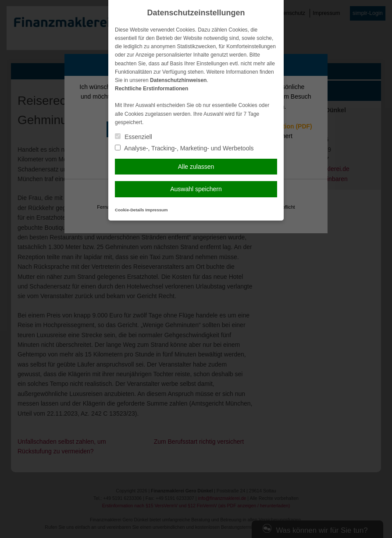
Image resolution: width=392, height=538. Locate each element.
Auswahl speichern (196, 189)
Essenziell (134, 137)
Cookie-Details (130, 210)
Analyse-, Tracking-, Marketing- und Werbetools (184, 148)
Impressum (156, 210)
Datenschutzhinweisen (178, 80)
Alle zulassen (196, 167)
